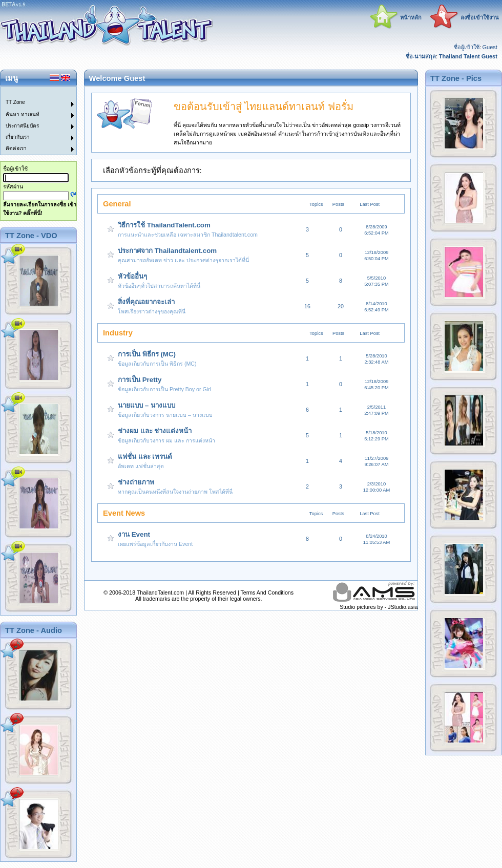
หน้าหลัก (411, 17)
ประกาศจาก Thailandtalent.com (167, 251)
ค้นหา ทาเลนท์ (23, 114)
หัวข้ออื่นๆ (132, 276)
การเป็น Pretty (140, 380)
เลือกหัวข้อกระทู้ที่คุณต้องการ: (152, 171)
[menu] (32, 121)
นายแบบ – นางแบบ (147, 405)
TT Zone (15, 102)
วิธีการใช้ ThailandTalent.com (164, 225)
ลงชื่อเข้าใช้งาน (480, 17)
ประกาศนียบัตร (22, 126)
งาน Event (134, 534)
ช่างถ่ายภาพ (136, 482)
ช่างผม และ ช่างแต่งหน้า (155, 431)
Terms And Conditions (267, 592)
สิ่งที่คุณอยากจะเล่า (146, 302)
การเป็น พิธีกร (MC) (147, 354)
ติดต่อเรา (16, 148)
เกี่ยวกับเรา (18, 137)
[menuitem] (32, 93)
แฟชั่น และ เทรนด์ (145, 457)
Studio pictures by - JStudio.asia (379, 607)
